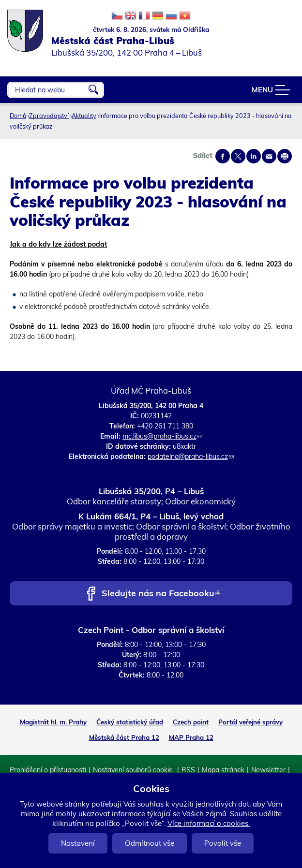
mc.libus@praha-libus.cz (162, 436)
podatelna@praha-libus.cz (191, 456)
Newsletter (268, 770)
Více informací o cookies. (209, 823)
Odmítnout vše (150, 843)
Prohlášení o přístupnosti (48, 770)
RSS (188, 770)
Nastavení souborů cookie (134, 770)
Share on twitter (238, 156)
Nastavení (78, 843)
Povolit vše (223, 843)
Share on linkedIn (254, 156)
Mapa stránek (223, 770)
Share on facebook (223, 156)
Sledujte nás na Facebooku (161, 594)
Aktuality (84, 116)
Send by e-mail (269, 156)
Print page (285, 156)
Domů (18, 116)
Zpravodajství (49, 116)
